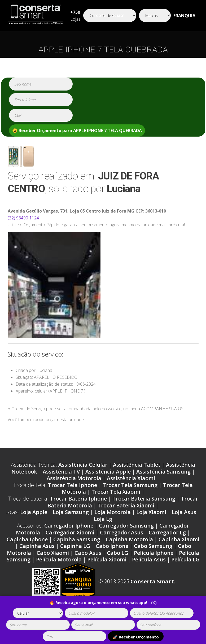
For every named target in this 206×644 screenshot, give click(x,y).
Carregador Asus (122, 532)
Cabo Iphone (112, 546)
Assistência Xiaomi (131, 478)
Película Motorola (59, 559)
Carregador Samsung (126, 526)
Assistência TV (61, 472)
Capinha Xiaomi (179, 539)
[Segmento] (110, 15)
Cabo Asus (88, 553)
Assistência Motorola (74, 478)
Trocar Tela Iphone (73, 485)
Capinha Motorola (129, 539)
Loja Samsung (71, 512)
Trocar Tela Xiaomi (116, 492)
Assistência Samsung (163, 472)
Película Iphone (154, 553)
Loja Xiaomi (151, 512)
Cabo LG (118, 553)
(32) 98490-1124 (23, 218)
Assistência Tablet (137, 465)
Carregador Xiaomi (70, 532)
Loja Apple (34, 512)
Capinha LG (75, 546)
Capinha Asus (37, 546)
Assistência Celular (83, 465)
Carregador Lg (167, 532)
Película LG (185, 559)
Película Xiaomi (107, 559)
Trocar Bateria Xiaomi (126, 505)
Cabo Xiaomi (53, 553)
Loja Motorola (113, 512)
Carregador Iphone (69, 526)
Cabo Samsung (153, 546)
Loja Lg (103, 519)
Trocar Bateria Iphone (78, 499)
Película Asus (149, 559)
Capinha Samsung (77, 539)
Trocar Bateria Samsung (144, 499)
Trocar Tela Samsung (130, 485)
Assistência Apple (108, 472)
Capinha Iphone (27, 539)
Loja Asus (184, 512)
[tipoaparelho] (38, 613)
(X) (154, 602)
